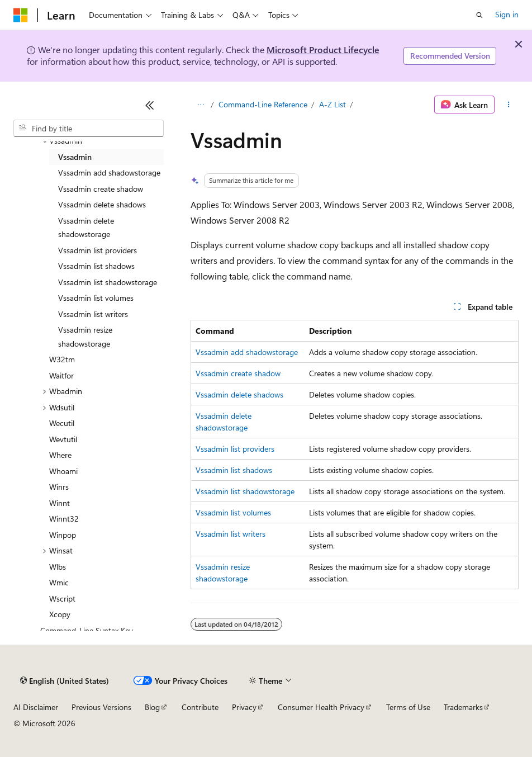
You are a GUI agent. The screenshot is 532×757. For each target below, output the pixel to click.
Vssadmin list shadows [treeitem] (96, 266)
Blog (152, 707)
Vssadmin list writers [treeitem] (93, 314)
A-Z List (332, 104)
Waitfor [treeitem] (61, 375)
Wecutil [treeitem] (62, 423)
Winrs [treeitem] (59, 487)
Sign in (507, 14)
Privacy (244, 707)
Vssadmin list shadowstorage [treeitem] (108, 282)
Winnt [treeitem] (60, 503)
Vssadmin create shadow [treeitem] (101, 189)
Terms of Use (408, 707)
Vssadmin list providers (235, 449)
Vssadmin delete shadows (239, 394)
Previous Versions (101, 707)
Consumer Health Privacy (321, 707)
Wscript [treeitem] (62, 598)
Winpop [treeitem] (63, 535)
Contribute (200, 707)
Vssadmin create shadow (238, 373)
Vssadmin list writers (231, 534)
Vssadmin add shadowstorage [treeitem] (109, 172)
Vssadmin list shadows (234, 470)
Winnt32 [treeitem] (64, 519)
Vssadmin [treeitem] (75, 157)
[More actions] (509, 105)
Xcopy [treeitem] (60, 614)
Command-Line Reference (263, 104)
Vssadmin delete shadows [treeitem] (102, 204)
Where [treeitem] (60, 455)
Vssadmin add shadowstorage (247, 352)
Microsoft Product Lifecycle (323, 49)
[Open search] (479, 15)
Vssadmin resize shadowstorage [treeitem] (85, 337)
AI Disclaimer (36, 707)
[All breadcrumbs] (200, 105)
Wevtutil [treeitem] (63, 439)
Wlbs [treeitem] (58, 567)
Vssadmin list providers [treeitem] (98, 250)
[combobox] (89, 129)
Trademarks (463, 707)
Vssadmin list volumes (233, 512)
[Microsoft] (21, 15)
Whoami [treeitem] (63, 471)
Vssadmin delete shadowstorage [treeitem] (86, 228)
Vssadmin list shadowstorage (245, 491)
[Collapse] (150, 105)
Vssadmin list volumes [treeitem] (96, 298)
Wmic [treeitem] (59, 582)
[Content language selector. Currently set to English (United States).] (65, 681)
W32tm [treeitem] (62, 359)
